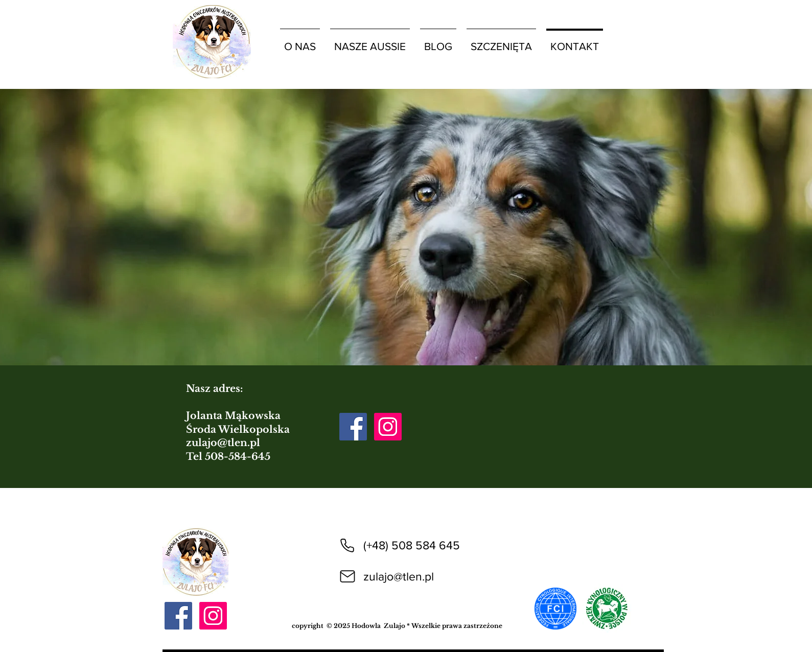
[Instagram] (388, 427)
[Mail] (347, 576)
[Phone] (347, 545)
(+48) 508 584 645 (412, 545)
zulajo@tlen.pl (223, 443)
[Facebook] (353, 427)
